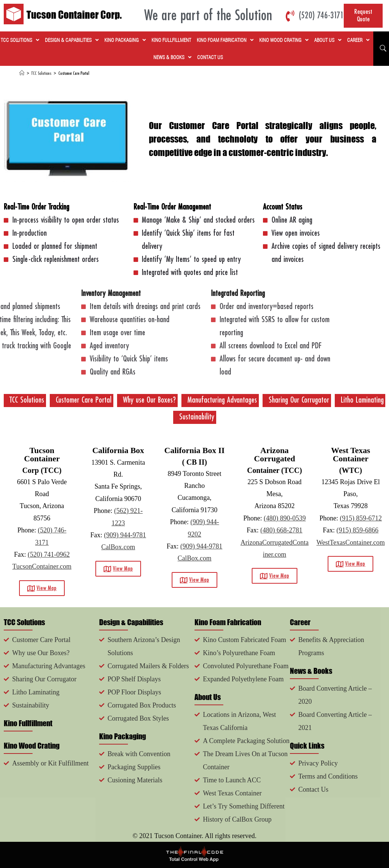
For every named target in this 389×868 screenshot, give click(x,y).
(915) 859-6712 (361, 518)
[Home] (22, 74)
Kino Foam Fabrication (225, 40)
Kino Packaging (125, 40)
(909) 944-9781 (125, 535)
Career (358, 40)
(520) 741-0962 (49, 554)
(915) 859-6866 (357, 530)
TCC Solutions (20, 40)
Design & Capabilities (72, 40)
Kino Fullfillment (171, 40)
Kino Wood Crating (284, 40)
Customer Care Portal (74, 74)
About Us (328, 40)
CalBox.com (118, 547)
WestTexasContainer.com (351, 542)
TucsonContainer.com (42, 566)
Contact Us (210, 57)
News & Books (172, 57)
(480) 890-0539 (285, 518)
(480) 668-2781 (281, 530)
